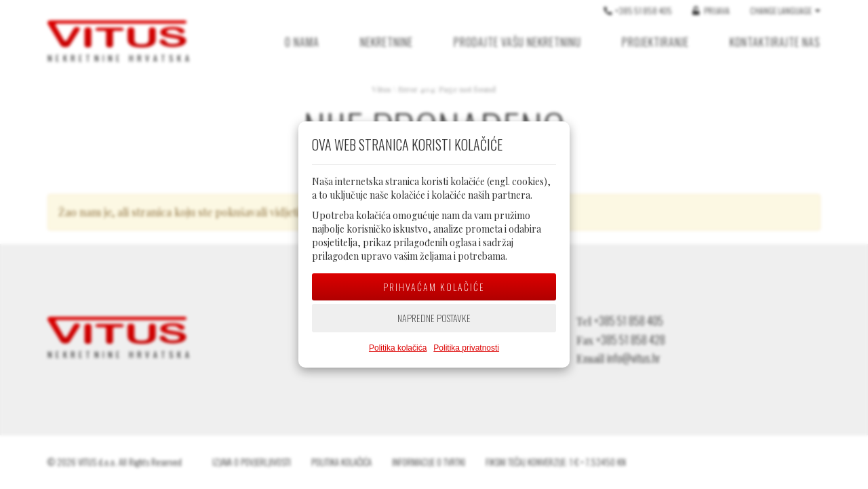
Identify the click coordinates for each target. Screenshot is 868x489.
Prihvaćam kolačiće (434, 287)
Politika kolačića (398, 348)
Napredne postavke (434, 318)
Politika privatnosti (466, 348)
